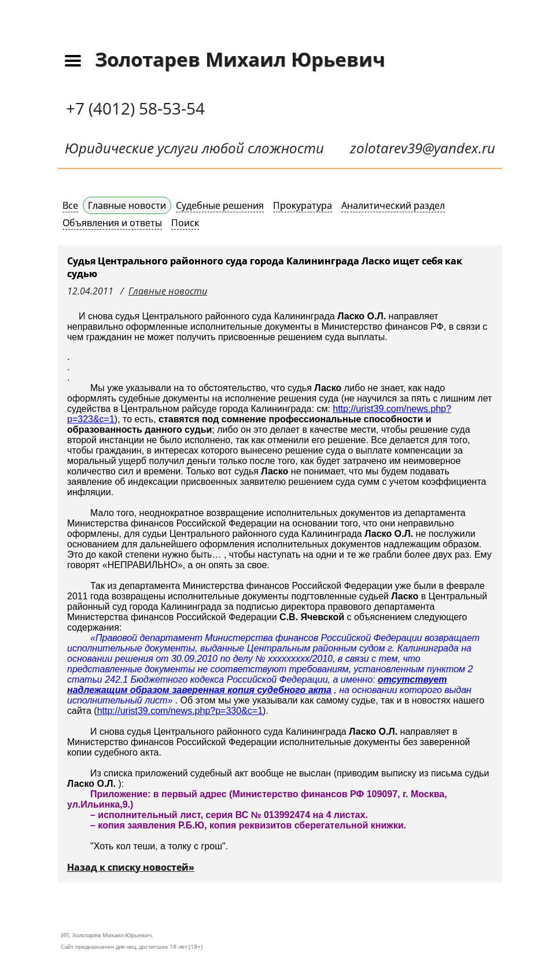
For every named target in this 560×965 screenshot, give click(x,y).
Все (70, 205)
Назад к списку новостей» (131, 867)
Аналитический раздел (393, 205)
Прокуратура (303, 205)
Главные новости (127, 205)
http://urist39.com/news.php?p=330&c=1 (180, 711)
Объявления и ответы (112, 223)
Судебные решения (220, 205)
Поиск (185, 223)
